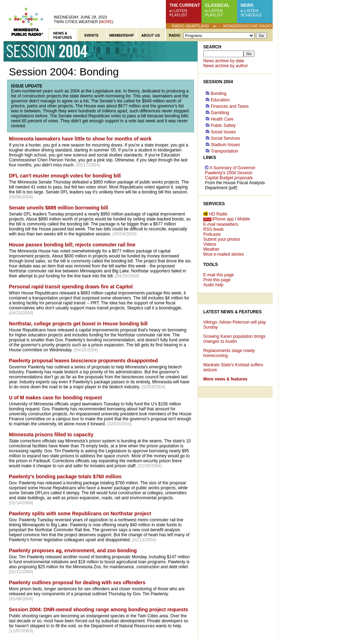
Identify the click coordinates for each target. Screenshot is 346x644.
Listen (180, 11)
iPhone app (223, 219)
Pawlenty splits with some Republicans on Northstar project (80, 513)
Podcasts (212, 234)
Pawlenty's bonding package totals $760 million (65, 477)
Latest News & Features (232, 312)
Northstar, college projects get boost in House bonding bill (78, 324)
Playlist (179, 15)
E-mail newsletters (221, 224)
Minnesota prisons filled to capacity (51, 435)
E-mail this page (219, 275)
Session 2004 (218, 82)
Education (220, 100)
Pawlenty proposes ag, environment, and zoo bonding (73, 550)
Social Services (225, 138)
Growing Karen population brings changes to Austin (234, 339)
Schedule (251, 15)
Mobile (244, 219)
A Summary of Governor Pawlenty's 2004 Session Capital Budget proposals (230, 173)
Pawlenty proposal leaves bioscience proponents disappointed (83, 361)
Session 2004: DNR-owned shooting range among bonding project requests (98, 610)
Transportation (224, 151)
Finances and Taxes (230, 106)
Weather (211, 249)
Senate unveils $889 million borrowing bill (59, 208)
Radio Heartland (190, 26)
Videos (210, 244)
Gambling (220, 113)
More (106, 22)
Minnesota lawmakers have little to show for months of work (80, 139)
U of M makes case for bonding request (55, 398)
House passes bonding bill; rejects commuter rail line (72, 245)
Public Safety (223, 126)
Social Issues (223, 132)
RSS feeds (213, 229)
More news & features (225, 379)
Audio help (213, 285)
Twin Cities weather (76, 22)
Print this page (217, 280)
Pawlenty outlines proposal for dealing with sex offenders (77, 582)
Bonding (219, 94)
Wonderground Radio (248, 26)
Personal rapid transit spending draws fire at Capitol (71, 287)
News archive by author (226, 66)
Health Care (222, 119)
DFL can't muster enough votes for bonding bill (65, 176)
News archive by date (224, 61)
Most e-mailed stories (224, 254)
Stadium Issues (225, 145)
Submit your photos (222, 239)
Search (212, 47)
